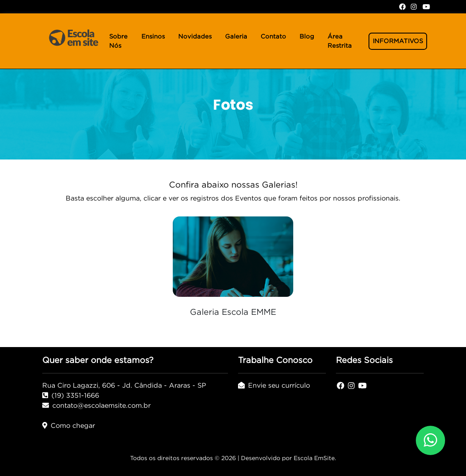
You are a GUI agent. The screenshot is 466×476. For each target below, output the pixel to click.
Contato (273, 36)
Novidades (195, 36)
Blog (307, 36)
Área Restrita (340, 41)
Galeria (236, 36)
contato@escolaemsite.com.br (96, 405)
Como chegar (69, 425)
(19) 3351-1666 (71, 395)
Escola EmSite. (315, 458)
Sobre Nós (118, 41)
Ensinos (153, 36)
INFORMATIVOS (398, 41)
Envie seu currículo (274, 385)
